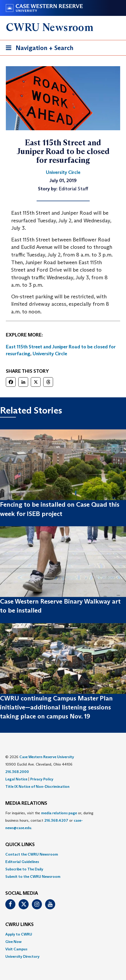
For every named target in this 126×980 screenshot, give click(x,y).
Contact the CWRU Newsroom (32, 854)
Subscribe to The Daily (24, 869)
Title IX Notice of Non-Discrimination (37, 786)
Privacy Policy (42, 779)
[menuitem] (63, 854)
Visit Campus (16, 949)
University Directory (22, 956)
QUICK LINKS (20, 845)
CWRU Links (19, 925)
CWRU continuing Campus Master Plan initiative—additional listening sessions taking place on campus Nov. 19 (56, 707)
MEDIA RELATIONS (26, 803)
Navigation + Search (38, 49)
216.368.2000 (17, 772)
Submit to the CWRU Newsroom (33, 876)
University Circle (50, 354)
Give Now (13, 942)
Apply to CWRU (19, 934)
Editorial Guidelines (22, 862)
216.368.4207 (56, 820)
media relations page (59, 813)
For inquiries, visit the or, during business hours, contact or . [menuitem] (49, 820)
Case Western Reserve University (47, 757)
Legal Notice (16, 779)
